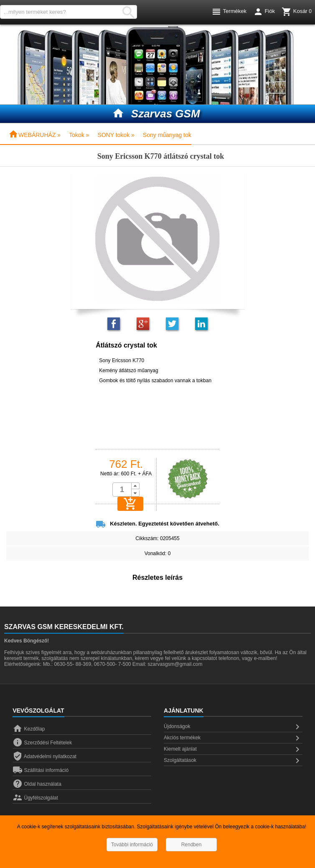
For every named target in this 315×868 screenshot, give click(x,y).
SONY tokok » (116, 135)
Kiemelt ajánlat (233, 749)
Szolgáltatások (233, 761)
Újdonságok (233, 727)
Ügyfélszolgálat (35, 798)
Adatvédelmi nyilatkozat (44, 756)
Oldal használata (37, 784)
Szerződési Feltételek (42, 743)
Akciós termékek (233, 738)
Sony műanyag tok (167, 135)
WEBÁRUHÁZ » (34, 135)
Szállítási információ (41, 770)
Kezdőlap (29, 729)
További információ (132, 845)
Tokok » (79, 135)
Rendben (192, 845)
